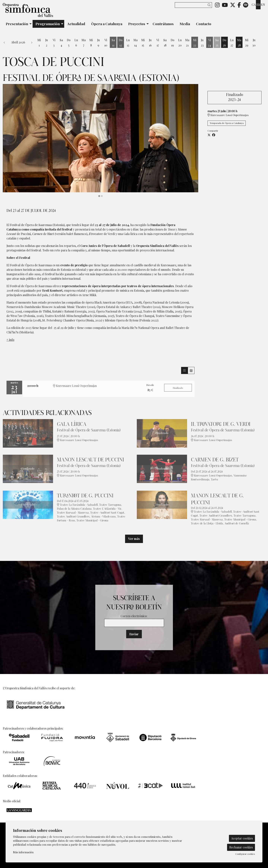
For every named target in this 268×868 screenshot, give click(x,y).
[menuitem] (217, 5)
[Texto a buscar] (193, 5)
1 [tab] (99, 196)
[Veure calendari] (191, 370)
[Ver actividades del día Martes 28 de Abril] (239, 43)
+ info (10, 340)
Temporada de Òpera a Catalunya (227, 123)
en (263, 5)
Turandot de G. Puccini (85, 496)
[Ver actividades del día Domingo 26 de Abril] (224, 43)
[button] (210, 5)
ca (254, 5)
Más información (23, 852)
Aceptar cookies (242, 838)
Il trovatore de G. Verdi (221, 424)
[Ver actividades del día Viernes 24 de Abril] (210, 43)
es (258, 5)
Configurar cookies (245, 854)
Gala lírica (72, 424)
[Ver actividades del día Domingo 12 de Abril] (121, 43)
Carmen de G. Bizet (215, 460)
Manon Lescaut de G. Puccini (217, 499)
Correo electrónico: (134, 616)
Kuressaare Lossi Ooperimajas (228, 115)
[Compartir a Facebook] (214, 135)
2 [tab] (102, 196)
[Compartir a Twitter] (209, 135)
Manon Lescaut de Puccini (91, 460)
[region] (100, 141)
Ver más (134, 539)
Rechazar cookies (241, 847)
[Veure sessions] (184, 370)
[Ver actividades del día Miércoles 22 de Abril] (195, 43)
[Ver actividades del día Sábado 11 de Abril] (113, 43)
